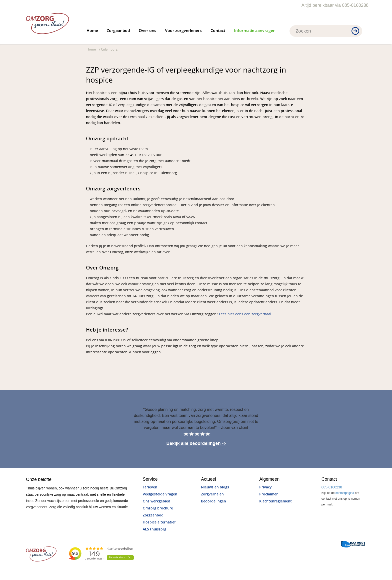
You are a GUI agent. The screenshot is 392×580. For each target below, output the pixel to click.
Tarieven (150, 487)
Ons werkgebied (156, 501)
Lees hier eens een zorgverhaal (245, 314)
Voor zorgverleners (183, 31)
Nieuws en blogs (215, 487)
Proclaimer (268, 494)
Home (92, 31)
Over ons (147, 31)
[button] (355, 31)
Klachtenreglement (275, 501)
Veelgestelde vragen (160, 494)
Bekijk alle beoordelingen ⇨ (196, 443)
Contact (218, 31)
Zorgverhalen (212, 494)
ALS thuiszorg (154, 529)
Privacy (265, 487)
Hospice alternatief (159, 522)
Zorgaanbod (118, 31)
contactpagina (345, 493)
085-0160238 (332, 487)
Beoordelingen (213, 501)
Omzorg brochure (158, 508)
